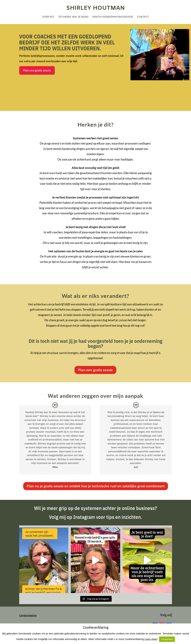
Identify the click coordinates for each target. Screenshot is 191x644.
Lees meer (151, 639)
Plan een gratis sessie (37, 70)
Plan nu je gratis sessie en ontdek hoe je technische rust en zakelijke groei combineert (96, 486)
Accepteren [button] (167, 639)
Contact (143, 17)
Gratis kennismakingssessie (113, 17)
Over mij (48, 17)
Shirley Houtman (95, 8)
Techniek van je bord (73, 17)
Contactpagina (28, 615)
